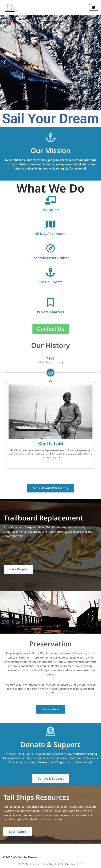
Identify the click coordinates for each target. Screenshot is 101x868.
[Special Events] (50, 272)
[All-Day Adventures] (50, 224)
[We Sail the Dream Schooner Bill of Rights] (10, 7)
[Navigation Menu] (94, 7)
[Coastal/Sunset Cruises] (50, 248)
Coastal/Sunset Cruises (50, 258)
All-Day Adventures (50, 234)
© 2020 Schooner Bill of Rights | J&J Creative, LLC (50, 864)
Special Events (51, 282)
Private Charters (50, 312)
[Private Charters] (50, 302)
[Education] (50, 200)
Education (50, 210)
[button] (5, 62)
